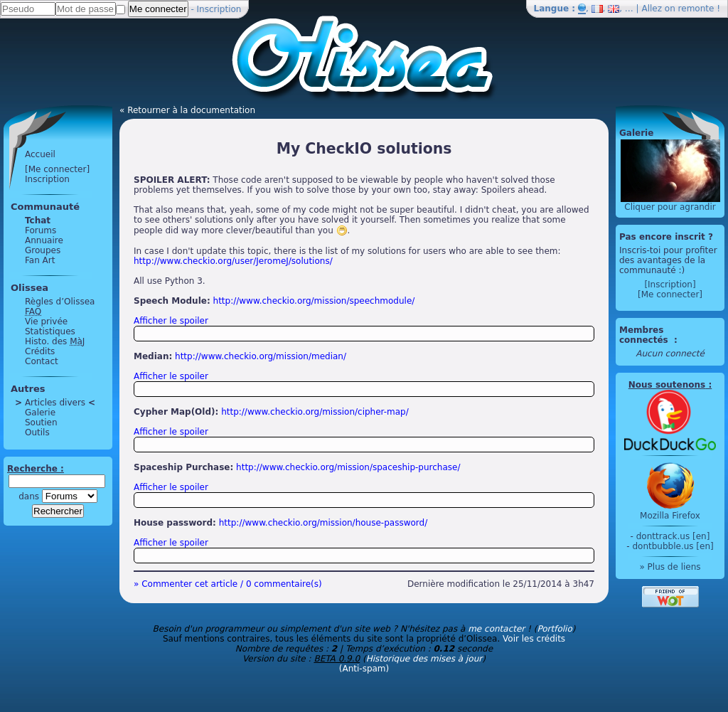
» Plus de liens (670, 567)
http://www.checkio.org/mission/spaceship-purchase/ (348, 467)
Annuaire (44, 240)
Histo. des (55, 341)
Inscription (219, 9)
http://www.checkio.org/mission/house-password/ (323, 523)
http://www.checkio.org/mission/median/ (261, 356)
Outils (37, 432)
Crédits (40, 351)
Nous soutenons (667, 385)
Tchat (38, 220)
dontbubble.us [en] (673, 546)
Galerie (40, 413)
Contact (42, 361)
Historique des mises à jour (424, 659)
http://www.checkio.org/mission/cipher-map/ (315, 412)
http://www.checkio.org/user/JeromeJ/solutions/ (233, 261)
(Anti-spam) (364, 669)
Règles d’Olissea (60, 302)
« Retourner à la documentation (187, 110)
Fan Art (40, 260)
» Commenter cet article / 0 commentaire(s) (228, 584)
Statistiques (50, 331)
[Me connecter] (57, 169)
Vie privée (46, 322)
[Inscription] (670, 285)
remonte (696, 9)
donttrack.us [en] (673, 536)
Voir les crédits (534, 639)
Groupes (43, 250)
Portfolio (554, 629)
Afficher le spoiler (171, 321)
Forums (41, 230)
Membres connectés (645, 335)
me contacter (496, 629)
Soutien (41, 423)
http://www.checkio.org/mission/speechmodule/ (314, 301)
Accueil (40, 154)
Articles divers (55, 403)
